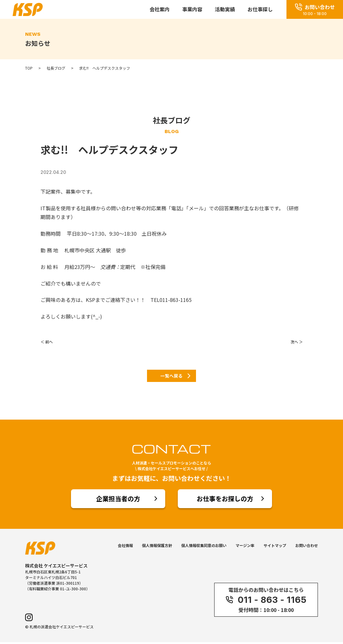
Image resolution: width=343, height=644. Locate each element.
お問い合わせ (307, 547)
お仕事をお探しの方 (225, 500)
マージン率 (245, 547)
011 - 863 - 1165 (266, 602)
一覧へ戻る (171, 377)
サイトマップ (275, 547)
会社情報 (125, 547)
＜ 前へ (47, 342)
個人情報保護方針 (157, 547)
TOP (29, 68)
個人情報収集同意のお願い (204, 547)
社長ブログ (56, 68)
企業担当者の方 (118, 500)
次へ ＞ (297, 342)
